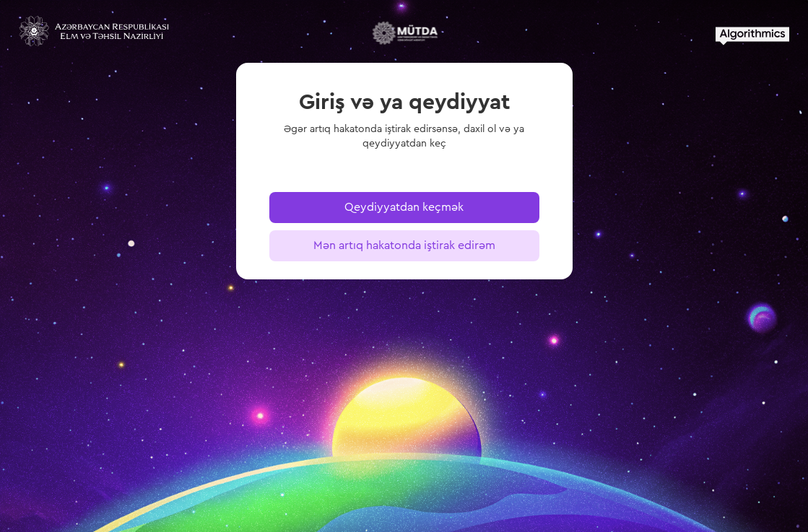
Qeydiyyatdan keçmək (404, 207)
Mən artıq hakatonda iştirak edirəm (404, 245)
